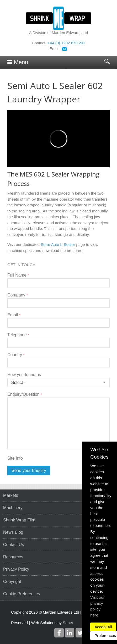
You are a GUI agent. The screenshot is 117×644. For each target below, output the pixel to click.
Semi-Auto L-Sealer (58, 244)
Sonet (68, 623)
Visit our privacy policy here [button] (97, 606)
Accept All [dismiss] (103, 627)
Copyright (12, 582)
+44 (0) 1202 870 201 (66, 43)
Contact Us (14, 545)
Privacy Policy (16, 569)
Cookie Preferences (22, 594)
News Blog (13, 532)
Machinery (13, 508)
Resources (13, 557)
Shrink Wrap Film (19, 520)
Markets (11, 495)
